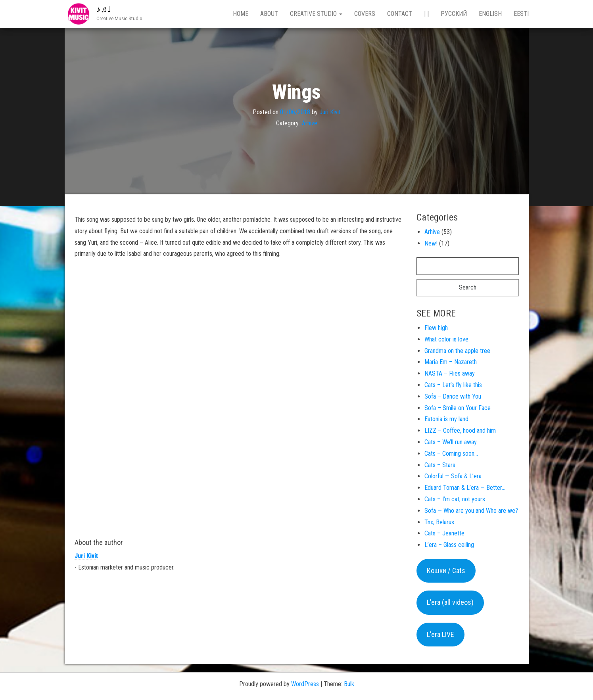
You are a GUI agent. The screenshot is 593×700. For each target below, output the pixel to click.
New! (431, 243)
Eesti (521, 14)
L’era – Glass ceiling (449, 545)
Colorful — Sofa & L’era (453, 476)
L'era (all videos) (450, 602)
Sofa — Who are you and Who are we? (471, 511)
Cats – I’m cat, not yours (455, 499)
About (269, 14)
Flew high (436, 328)
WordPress (305, 684)
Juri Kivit (330, 112)
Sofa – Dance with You (453, 396)
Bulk (349, 684)
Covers (365, 14)
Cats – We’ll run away (451, 442)
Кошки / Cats (446, 571)
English (490, 14)
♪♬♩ (104, 9)
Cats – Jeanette (444, 533)
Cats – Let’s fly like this (453, 385)
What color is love (446, 339)
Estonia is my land (446, 419)
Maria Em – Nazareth (451, 362)
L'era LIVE (440, 634)
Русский (454, 14)
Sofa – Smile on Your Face (458, 408)
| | (426, 14)
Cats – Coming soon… (451, 454)
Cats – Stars (440, 465)
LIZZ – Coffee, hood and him (460, 431)
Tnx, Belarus (439, 522)
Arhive (310, 123)
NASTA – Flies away (450, 373)
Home (241, 14)
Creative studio (316, 14)
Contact (400, 14)
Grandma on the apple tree (457, 351)
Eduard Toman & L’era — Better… (465, 488)
